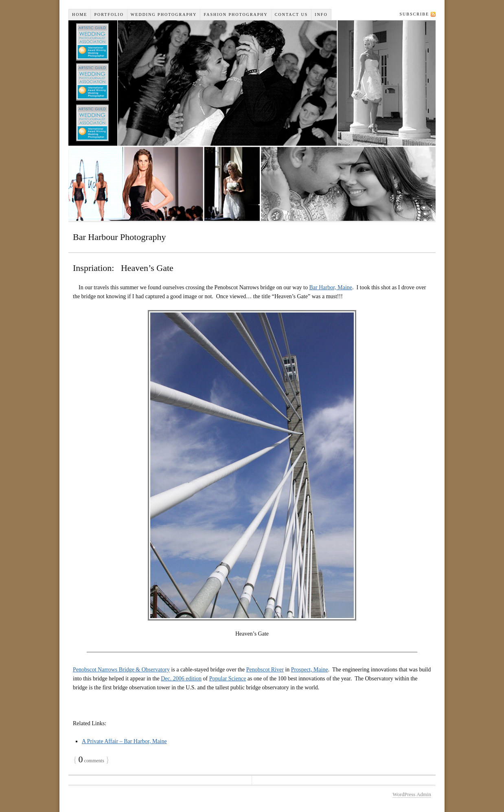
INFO (321, 14)
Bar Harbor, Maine (331, 287)
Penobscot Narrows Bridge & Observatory (121, 670)
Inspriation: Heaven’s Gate (123, 268)
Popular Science (228, 679)
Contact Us (291, 14)
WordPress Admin (412, 794)
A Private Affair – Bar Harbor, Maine (124, 741)
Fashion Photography (236, 14)
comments (91, 761)
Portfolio (109, 14)
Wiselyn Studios (252, 121)
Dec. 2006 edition (181, 679)
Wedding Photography (164, 14)
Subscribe (414, 14)
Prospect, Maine (310, 670)
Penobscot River (265, 670)
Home (80, 14)
